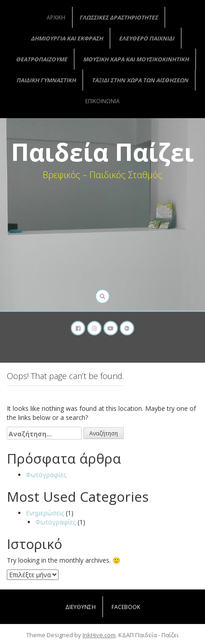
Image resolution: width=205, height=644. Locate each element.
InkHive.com (99, 635)
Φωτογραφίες (46, 475)
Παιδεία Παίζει (102, 152)
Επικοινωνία (102, 101)
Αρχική (56, 17)
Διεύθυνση (81, 607)
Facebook (126, 607)
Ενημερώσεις (45, 513)
